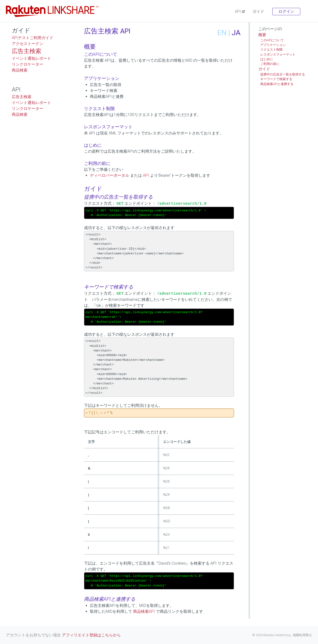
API (238, 11)
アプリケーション (273, 45)
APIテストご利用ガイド (33, 38)
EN (222, 33)
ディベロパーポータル (110, 175)
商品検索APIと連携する (277, 84)
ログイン (286, 11)
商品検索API (144, 611)
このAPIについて (272, 40)
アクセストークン (28, 44)
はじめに (267, 59)
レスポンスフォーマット (278, 54)
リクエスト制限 (271, 50)
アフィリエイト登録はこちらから (91, 635)
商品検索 (20, 70)
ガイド (258, 11)
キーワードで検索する (276, 79)
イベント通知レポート (31, 58)
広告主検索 (27, 51)
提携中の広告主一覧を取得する (283, 74)
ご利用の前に (270, 64)
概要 (262, 35)
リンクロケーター (28, 64)
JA (236, 33)
